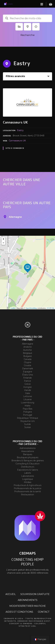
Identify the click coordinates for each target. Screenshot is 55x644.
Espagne (28, 372)
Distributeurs (28, 467)
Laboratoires (28, 476)
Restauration (27, 495)
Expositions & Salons (28, 470)
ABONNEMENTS (28, 600)
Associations (28, 451)
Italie (28, 393)
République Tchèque (28, 418)
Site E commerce (15, 148)
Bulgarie (28, 356)
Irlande (28, 390)
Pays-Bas (27, 409)
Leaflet (13, 308)
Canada (28, 359)
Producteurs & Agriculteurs (27, 485)
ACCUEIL (11, 594)
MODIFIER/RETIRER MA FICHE (28, 606)
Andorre (28, 347)
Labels (27, 473)
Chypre (28, 362)
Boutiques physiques (28, 457)
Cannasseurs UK (17, 141)
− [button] (3, 243)
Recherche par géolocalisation (36, 27)
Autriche (27, 350)
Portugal (27, 415)
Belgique (27, 353)
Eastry (20, 130)
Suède (27, 424)
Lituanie (28, 399)
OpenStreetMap (31, 308)
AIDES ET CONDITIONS (19, 612)
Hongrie (27, 387)
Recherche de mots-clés (7, 18)
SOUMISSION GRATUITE (35, 594)
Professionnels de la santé (28, 491)
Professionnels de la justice (28, 488)
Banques (28, 454)
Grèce (28, 384)
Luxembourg (27, 403)
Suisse (28, 427)
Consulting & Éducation (28, 464)
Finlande (27, 378)
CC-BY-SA (50, 308)
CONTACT (44, 612)
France (27, 381)
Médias (28, 482)
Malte (28, 406)
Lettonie (28, 396)
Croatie (28, 365)
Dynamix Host (42, 621)
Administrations (28, 448)
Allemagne (28, 344)
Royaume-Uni (27, 421)
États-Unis (28, 375)
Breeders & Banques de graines (28, 461)
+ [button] (3, 239)
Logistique (28, 479)
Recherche (28, 35)
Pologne (28, 412)
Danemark (28, 369)
